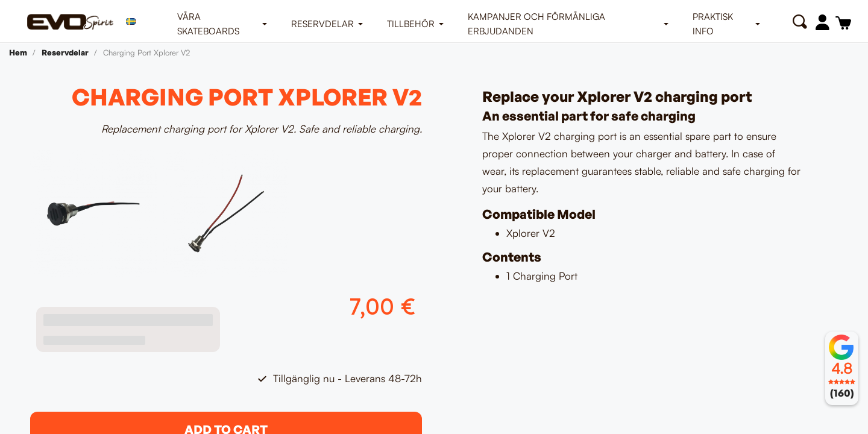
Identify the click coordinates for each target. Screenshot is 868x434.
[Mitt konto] (822, 22)
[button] (800, 22)
